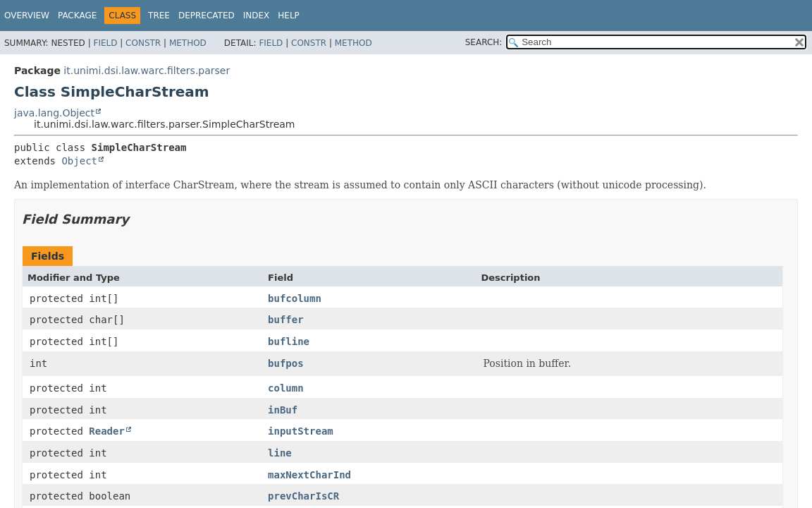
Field (105, 43)
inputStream (301, 431)
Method (188, 43)
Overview (27, 16)
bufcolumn (295, 298)
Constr (143, 43)
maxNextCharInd (309, 475)
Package (77, 16)
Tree (159, 16)
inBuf (283, 410)
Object (79, 161)
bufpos (286, 363)
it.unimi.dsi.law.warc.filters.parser (147, 71)
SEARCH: (484, 42)
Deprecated (207, 16)
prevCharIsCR (303, 496)
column (286, 388)
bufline (289, 341)
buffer (286, 320)
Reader (107, 431)
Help (289, 16)
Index (257, 16)
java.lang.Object (54, 113)
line (280, 453)
